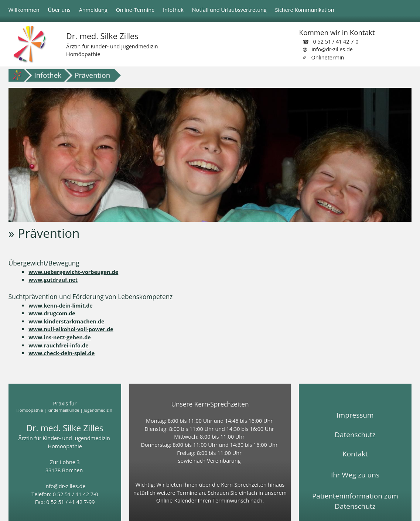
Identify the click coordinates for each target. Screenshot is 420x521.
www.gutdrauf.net (53, 280)
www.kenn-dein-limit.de (61, 306)
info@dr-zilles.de (65, 486)
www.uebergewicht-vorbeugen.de (73, 272)
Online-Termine (135, 10)
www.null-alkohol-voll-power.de (71, 329)
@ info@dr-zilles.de (328, 49)
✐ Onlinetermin (323, 57)
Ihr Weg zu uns (355, 475)
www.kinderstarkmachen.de (66, 321)
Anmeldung (93, 10)
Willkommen (24, 10)
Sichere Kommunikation (304, 10)
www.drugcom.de (52, 313)
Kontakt (355, 454)
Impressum (355, 415)
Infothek (173, 10)
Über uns (59, 10)
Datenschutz (355, 435)
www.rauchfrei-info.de (58, 345)
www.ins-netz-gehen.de (60, 337)
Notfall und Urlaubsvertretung (229, 10)
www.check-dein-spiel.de (62, 353)
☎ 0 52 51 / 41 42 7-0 (330, 42)
